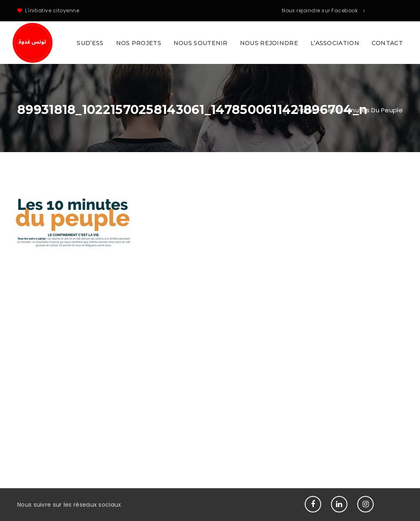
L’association (335, 43)
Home (307, 110)
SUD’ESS (90, 43)
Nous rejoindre (269, 43)
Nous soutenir (201, 43)
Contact (387, 43)
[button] (210, 43)
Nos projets (139, 43)
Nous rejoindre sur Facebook (320, 10)
